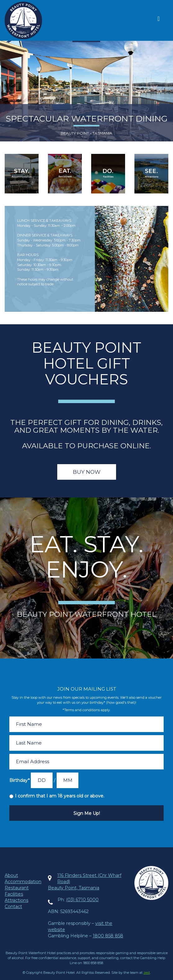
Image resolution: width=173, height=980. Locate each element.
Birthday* (19, 780)
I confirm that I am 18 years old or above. (60, 796)
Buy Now (87, 472)
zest (147, 973)
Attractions (16, 900)
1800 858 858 (108, 936)
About (11, 875)
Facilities (14, 894)
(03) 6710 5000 (82, 900)
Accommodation (23, 882)
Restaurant (17, 888)
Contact (13, 906)
